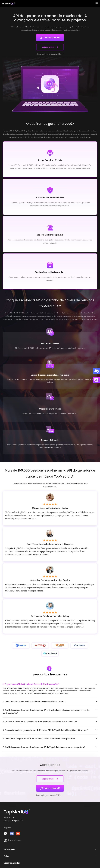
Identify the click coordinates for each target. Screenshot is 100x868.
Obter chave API (50, 38)
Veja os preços (50, 47)
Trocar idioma (13, 840)
